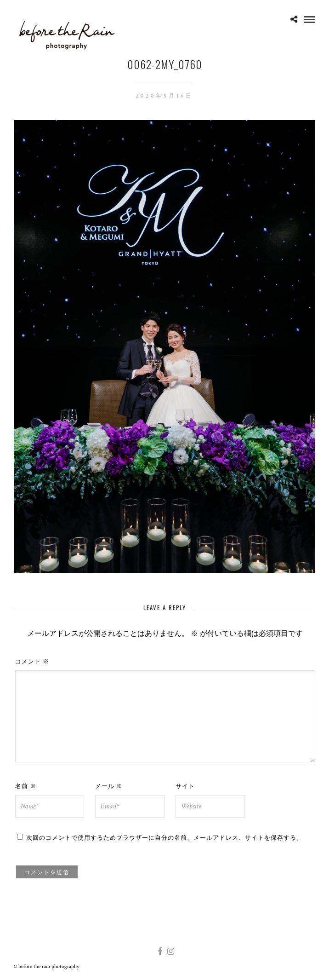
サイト (185, 785)
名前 (26, 785)
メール (109, 785)
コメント (32, 661)
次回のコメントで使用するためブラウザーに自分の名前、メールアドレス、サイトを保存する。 (164, 837)
